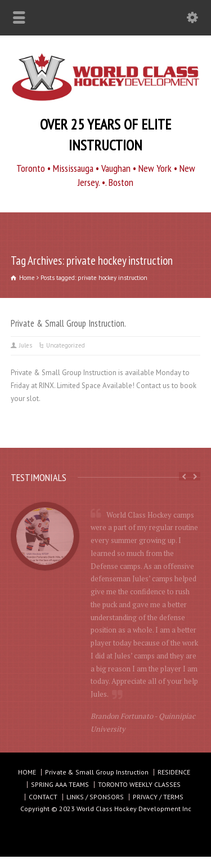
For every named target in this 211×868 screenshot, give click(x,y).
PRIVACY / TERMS (158, 797)
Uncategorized (66, 345)
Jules (26, 345)
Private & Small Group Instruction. (68, 323)
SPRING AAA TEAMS (60, 784)
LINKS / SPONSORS (95, 797)
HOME (27, 772)
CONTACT (43, 797)
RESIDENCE (174, 772)
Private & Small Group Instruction (97, 772)
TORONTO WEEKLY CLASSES (139, 784)
